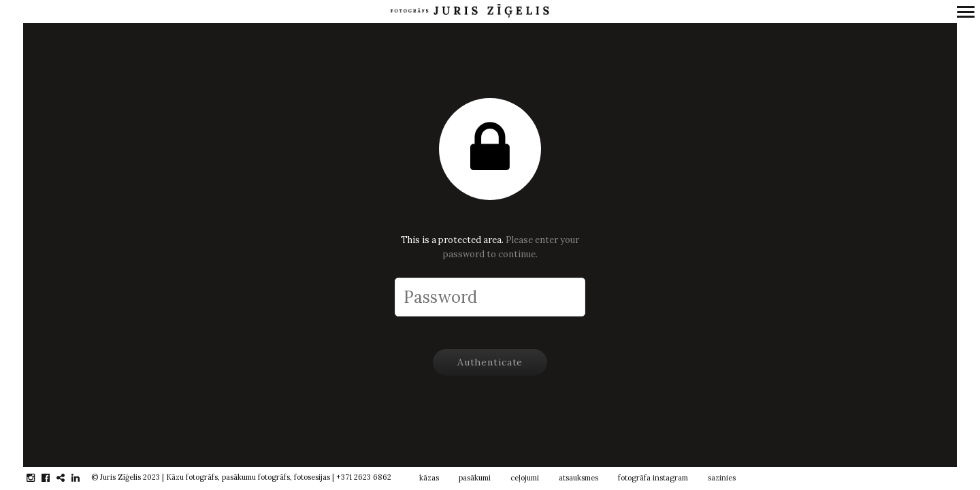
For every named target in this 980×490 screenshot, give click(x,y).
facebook (53, 478)
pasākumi (475, 478)
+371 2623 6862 (364, 477)
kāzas (429, 478)
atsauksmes (578, 478)
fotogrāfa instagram (653, 478)
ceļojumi (525, 478)
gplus (68, 478)
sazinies (722, 478)
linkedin (83, 478)
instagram (38, 478)
